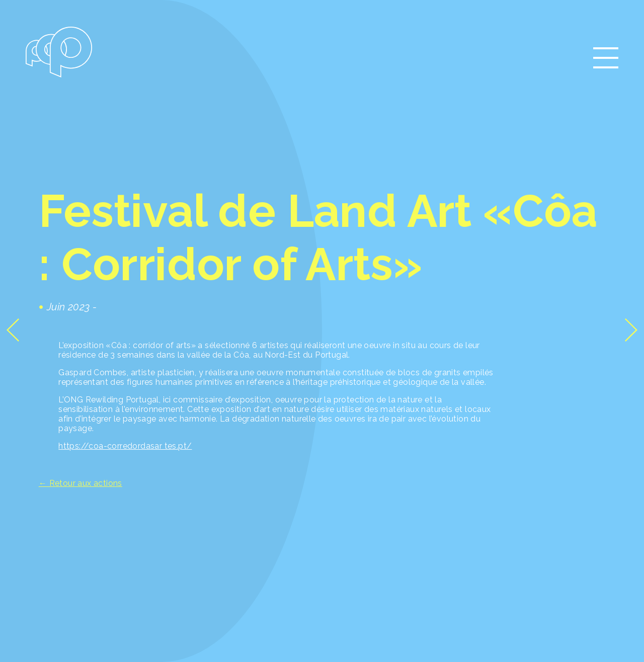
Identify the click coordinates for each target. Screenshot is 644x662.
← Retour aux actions (80, 483)
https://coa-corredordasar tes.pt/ (125, 446)
